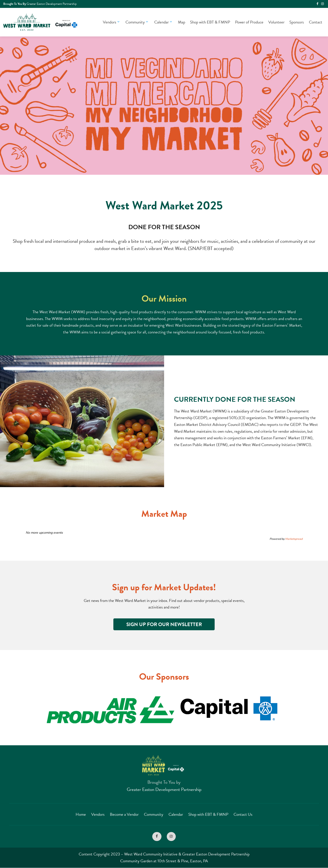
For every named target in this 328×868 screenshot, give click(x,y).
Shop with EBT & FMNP (210, 22)
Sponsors (297, 22)
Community (137, 22)
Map (182, 22)
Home (81, 814)
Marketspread (294, 539)
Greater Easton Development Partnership (164, 790)
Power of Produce (249, 22)
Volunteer (276, 22)
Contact (316, 22)
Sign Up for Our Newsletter (164, 624)
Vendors (112, 22)
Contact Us (243, 814)
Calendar (164, 22)
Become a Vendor (124, 814)
